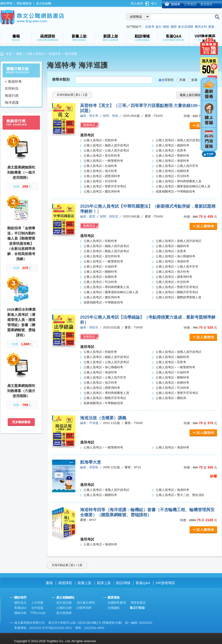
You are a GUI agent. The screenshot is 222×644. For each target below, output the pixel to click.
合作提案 (37, 608)
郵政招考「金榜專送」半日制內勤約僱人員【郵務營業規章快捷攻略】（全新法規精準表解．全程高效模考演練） (21, 243)
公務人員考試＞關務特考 (100, 272)
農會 (211, 27)
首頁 (9, 54)
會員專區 (206, 4)
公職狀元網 (64, 608)
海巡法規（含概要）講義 (103, 418)
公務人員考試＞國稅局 (171, 398)
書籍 (19, 54)
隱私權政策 (24, 3)
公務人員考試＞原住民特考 (102, 156)
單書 (183, 80)
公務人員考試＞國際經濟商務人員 (178, 297)
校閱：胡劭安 (109, 216)
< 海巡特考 (13, 81)
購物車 (176, 4)
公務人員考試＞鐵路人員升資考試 (106, 145)
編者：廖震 (88, 216)
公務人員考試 (35, 54)
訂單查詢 (190, 4)
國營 (174, 27)
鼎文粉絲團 (44, 3)
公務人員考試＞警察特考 (172, 156)
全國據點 (114, 608)
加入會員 (137, 3)
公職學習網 (84, 608)
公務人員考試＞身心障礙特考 (175, 256)
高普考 (150, 27)
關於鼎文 (20, 603)
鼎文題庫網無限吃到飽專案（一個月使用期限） (21, 172)
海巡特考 (55, 54)
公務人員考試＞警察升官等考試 (105, 186)
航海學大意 (91, 462)
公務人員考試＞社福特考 (100, 166)
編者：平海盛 (89, 423)
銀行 (159, 27)
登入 (154, 3)
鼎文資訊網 (64, 603)
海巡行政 (12, 95)
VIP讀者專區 (165, 583)
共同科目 (12, 88)
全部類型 (168, 80)
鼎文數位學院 (86, 603)
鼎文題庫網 (64, 613)
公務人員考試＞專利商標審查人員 (178, 181)
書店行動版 (137, 608)
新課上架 (104, 583)
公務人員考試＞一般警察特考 (103, 161)
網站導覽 (6, 3)
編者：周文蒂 (89, 116)
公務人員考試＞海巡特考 (172, 161)
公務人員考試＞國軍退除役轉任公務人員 (183, 186)
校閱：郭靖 (111, 116)
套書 (194, 80)
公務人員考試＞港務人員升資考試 (178, 140)
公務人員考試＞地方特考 (100, 171)
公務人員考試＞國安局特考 (102, 191)
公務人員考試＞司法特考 (172, 176)
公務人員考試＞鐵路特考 (172, 145)
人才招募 (37, 603)
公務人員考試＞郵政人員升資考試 (106, 251)
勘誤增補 (123, 583)
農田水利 (201, 27)
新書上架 (85, 583)
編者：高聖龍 (89, 467)
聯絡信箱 (20, 613)
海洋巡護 (12, 102)
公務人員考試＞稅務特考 (172, 171)
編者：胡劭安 (89, 327)
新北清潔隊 (186, 27)
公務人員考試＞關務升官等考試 (177, 292)
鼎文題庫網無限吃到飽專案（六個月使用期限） (21, 391)
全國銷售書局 (117, 603)
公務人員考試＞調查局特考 (102, 176)
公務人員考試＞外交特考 (100, 181)
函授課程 (65, 583)
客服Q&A (143, 583)
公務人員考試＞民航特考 (100, 140)
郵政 (166, 27)
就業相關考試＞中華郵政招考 (175, 191)
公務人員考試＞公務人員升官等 (177, 166)
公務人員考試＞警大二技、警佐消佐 (180, 495)
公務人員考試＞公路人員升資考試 (106, 150)
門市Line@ (38, 613)
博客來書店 (138, 603)
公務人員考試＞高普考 (171, 150)
